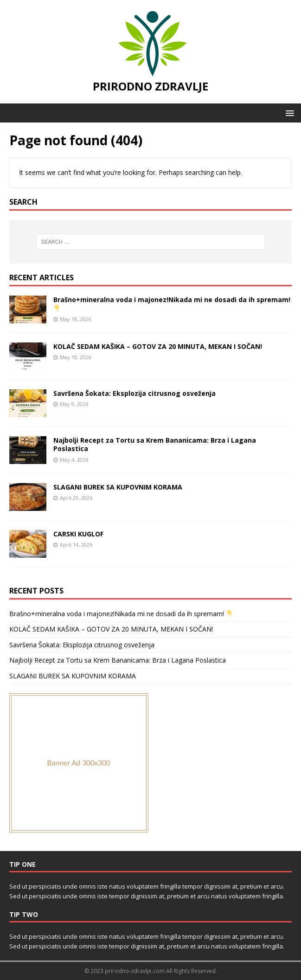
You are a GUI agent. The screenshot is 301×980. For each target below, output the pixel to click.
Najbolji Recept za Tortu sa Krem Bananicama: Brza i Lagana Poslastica (155, 444)
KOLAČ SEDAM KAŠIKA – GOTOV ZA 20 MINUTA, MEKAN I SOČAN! (158, 346)
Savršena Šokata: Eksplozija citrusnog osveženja (134, 393)
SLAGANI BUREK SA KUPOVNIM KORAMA (118, 487)
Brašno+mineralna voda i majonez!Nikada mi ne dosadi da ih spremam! (172, 303)
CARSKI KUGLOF (78, 534)
